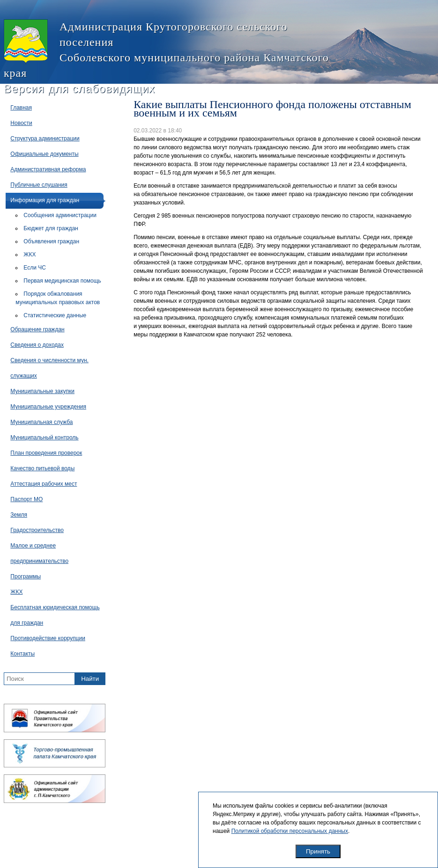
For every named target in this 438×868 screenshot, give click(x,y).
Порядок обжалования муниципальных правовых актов (58, 298)
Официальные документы (44, 154)
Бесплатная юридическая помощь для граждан (55, 615)
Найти (90, 679)
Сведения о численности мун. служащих (49, 368)
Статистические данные (55, 315)
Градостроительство (37, 530)
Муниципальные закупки (42, 391)
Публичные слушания (39, 185)
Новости (21, 123)
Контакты (22, 654)
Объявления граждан (51, 241)
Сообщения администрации (60, 215)
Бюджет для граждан (51, 228)
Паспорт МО (26, 499)
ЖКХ (30, 255)
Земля (19, 515)
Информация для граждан (45, 200)
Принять (318, 851)
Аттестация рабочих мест (44, 484)
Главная (21, 108)
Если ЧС (35, 268)
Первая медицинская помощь (62, 281)
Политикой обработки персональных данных (290, 831)
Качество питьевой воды (42, 468)
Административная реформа (48, 169)
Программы (26, 576)
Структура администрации (45, 139)
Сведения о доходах (37, 345)
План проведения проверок (46, 453)
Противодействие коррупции (48, 638)
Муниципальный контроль (44, 438)
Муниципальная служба (41, 422)
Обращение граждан (37, 329)
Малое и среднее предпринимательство (39, 553)
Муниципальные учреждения (48, 407)
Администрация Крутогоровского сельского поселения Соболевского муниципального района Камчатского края (166, 49)
